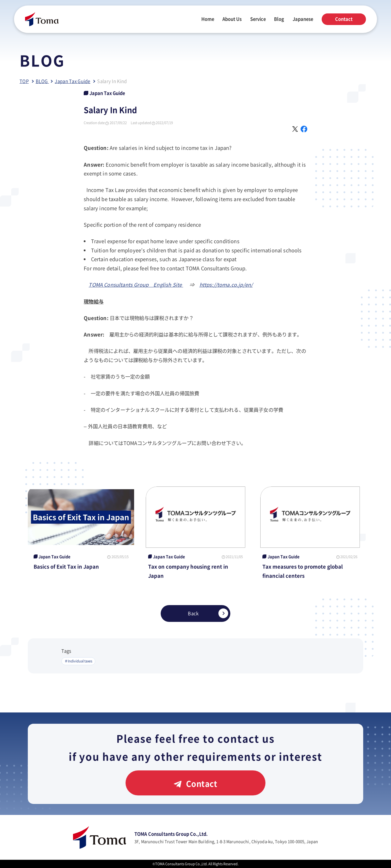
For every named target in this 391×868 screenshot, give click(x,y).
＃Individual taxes (78, 661)
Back (208, 613)
